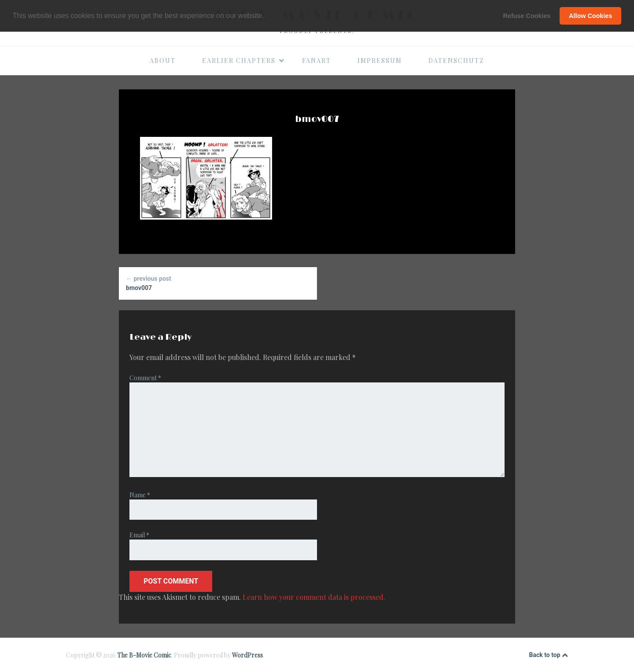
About (163, 61)
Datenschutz (456, 61)
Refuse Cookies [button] (527, 16)
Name (140, 495)
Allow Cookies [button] (590, 16)
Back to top (549, 655)
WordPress (247, 655)
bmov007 (218, 283)
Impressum (380, 61)
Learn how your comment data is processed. (314, 597)
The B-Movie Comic (144, 655)
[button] (267, 16)
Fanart (317, 61)
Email (139, 535)
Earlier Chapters (243, 61)
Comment (145, 378)
